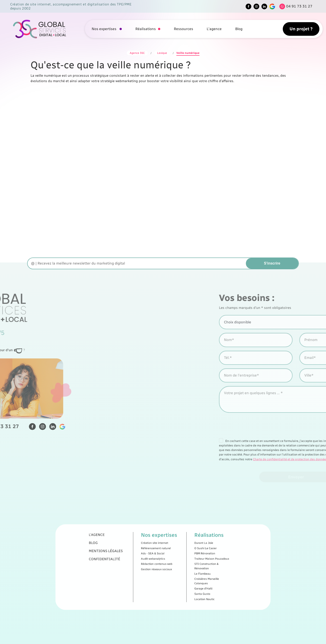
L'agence (214, 29)
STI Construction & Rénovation (182, 567)
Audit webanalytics (159, 564)
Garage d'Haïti (180, 576)
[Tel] (295, 6)
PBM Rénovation (181, 561)
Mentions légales (139, 560)
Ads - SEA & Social (158, 561)
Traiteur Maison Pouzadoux (184, 564)
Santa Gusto (180, 579)
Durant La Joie (180, 557)
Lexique (162, 53)
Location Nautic (181, 581)
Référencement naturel (160, 559)
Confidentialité (138, 564)
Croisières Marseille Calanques (182, 573)
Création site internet (159, 557)
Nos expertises (104, 29)
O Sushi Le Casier (181, 559)
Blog (239, 29)
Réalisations (146, 29)
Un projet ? (301, 29)
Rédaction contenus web (160, 566)
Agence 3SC (137, 53)
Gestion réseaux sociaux (160, 568)
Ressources (183, 29)
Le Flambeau (180, 570)
